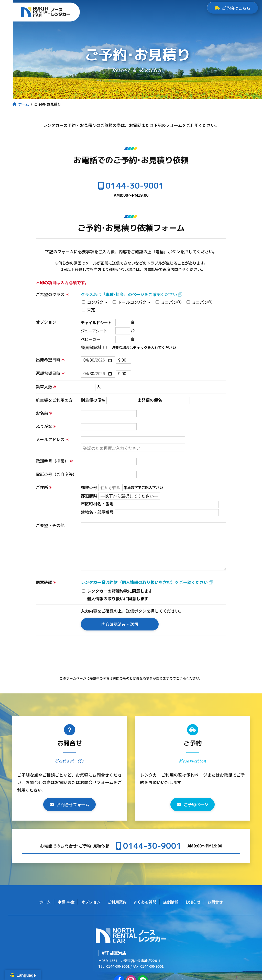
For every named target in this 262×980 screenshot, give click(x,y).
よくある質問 (145, 902)
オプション (91, 902)
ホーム (45, 902)
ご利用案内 (117, 902)
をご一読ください (144, 582)
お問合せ (215, 902)
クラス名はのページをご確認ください (129, 294)
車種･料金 (66, 902)
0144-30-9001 (135, 186)
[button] (69, 804)
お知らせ (193, 902)
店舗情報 (171, 902)
